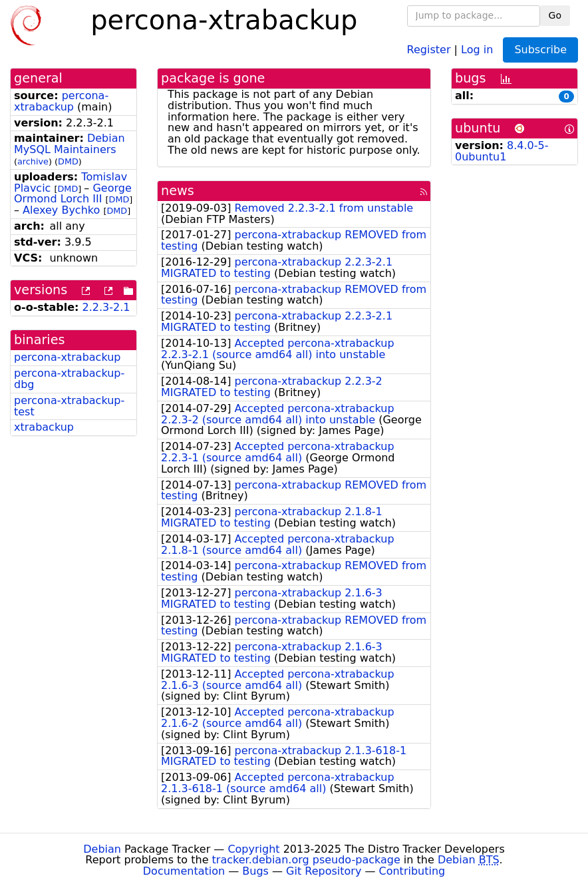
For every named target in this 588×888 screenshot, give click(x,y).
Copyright (253, 849)
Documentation (184, 871)
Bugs (255, 871)
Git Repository (324, 871)
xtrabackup (44, 427)
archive (33, 161)
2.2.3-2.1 (106, 307)
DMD (68, 161)
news (178, 191)
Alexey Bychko (61, 210)
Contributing (412, 871)
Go (555, 15)
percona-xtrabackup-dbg (69, 379)
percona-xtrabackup (61, 101)
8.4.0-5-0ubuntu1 (502, 151)
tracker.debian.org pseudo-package (306, 860)
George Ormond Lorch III (73, 194)
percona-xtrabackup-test (69, 406)
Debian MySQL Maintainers (70, 144)
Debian (102, 849)
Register (429, 49)
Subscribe (540, 50)
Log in (477, 49)
